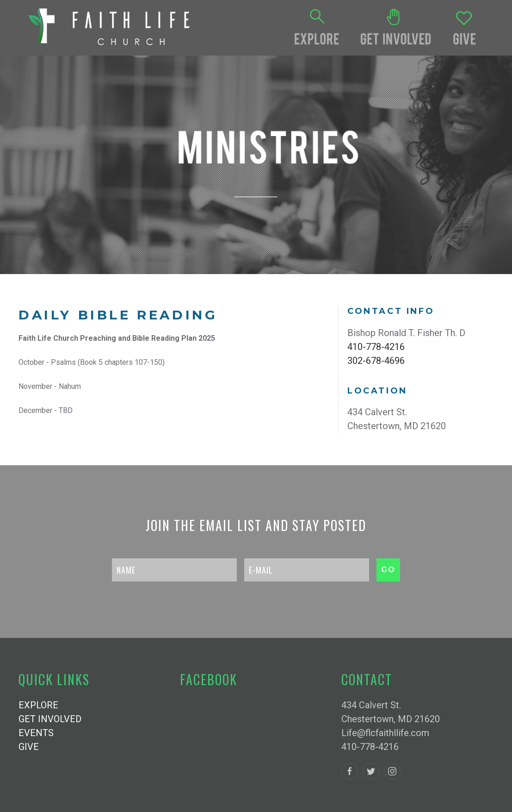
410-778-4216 (376, 347)
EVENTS (36, 733)
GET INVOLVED (50, 719)
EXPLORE (38, 705)
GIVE (29, 747)
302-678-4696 (376, 361)
